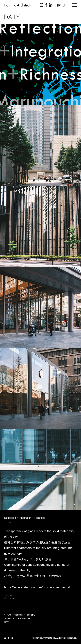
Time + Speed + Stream (15, 619)
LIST (6, 622)
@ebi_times (9, 598)
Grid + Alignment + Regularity (21, 615)
